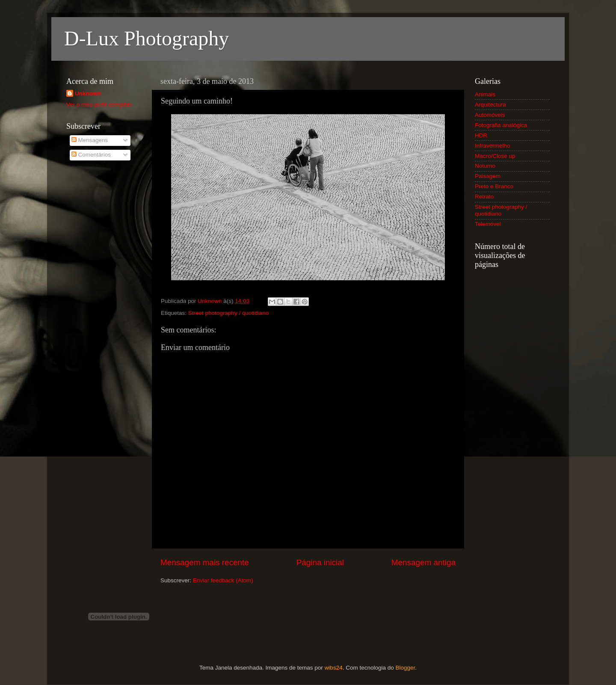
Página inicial (320, 562)
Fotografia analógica (501, 125)
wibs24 (334, 668)
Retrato (484, 197)
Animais (485, 94)
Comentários (91, 155)
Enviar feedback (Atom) (223, 580)
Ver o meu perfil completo (99, 105)
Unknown (88, 93)
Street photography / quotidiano (228, 313)
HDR (481, 135)
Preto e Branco (494, 186)
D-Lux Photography (147, 38)
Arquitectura (490, 105)
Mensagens (90, 140)
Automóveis (490, 115)
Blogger (405, 668)
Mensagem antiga (423, 562)
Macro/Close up (495, 156)
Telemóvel (488, 224)
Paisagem (488, 176)
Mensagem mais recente (205, 562)
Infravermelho (493, 146)
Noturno (485, 166)
